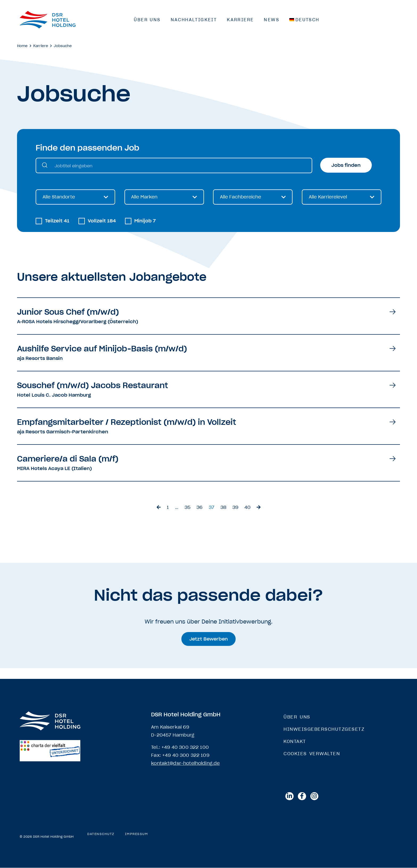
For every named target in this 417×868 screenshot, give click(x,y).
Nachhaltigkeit (194, 20)
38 (223, 508)
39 (235, 508)
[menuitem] (304, 20)
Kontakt (295, 741)
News (272, 20)
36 (200, 508)
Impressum (137, 834)
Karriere (240, 20)
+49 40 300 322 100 (185, 747)
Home (22, 46)
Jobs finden (346, 165)
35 (187, 508)
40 (247, 508)
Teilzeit (57, 221)
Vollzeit (102, 221)
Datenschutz (101, 834)
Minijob (145, 221)
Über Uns (147, 20)
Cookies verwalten (312, 754)
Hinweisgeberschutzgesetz (324, 729)
